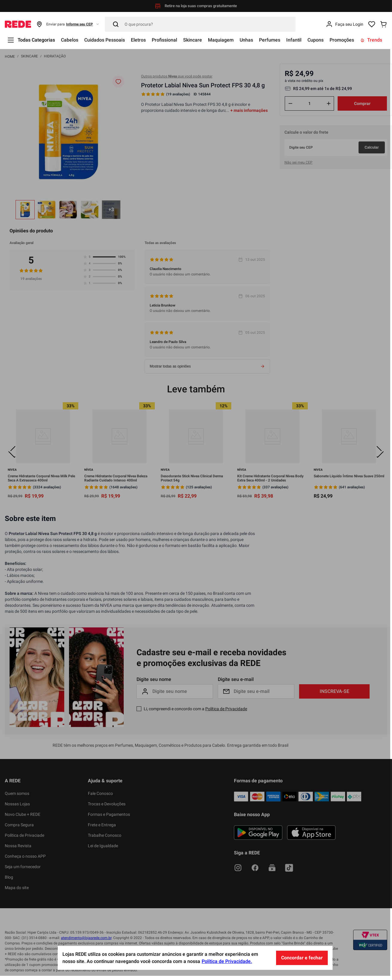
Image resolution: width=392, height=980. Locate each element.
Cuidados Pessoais (105, 40)
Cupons (316, 40)
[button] (68, 24)
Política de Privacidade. (228, 965)
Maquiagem (221, 40)
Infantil (294, 40)
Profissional (164, 40)
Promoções (342, 40)
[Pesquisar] (200, 24)
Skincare (193, 40)
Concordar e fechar (303, 962)
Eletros (138, 40)
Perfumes (270, 40)
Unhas (246, 40)
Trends (371, 40)
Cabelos (70, 40)
